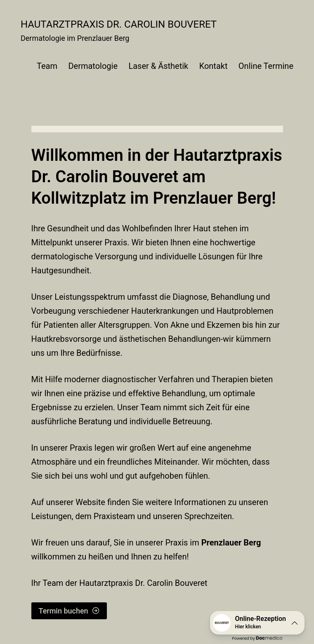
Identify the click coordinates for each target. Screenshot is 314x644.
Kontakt (214, 66)
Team (47, 66)
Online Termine (266, 66)
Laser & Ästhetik (158, 66)
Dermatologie (93, 66)
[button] (257, 623)
